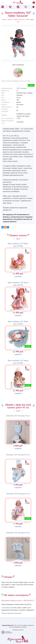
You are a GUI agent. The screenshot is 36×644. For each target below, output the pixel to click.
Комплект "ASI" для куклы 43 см (18, 416)
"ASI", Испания (21, 88)
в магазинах (6, 608)
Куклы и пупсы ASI (19, 19)
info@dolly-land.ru (18, 630)
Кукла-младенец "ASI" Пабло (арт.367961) (18, 323)
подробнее (18, 276)
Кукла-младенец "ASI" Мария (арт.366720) (18, 284)
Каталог (10, 19)
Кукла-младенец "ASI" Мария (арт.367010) (18, 245)
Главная (4, 19)
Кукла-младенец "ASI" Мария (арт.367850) (18, 362)
